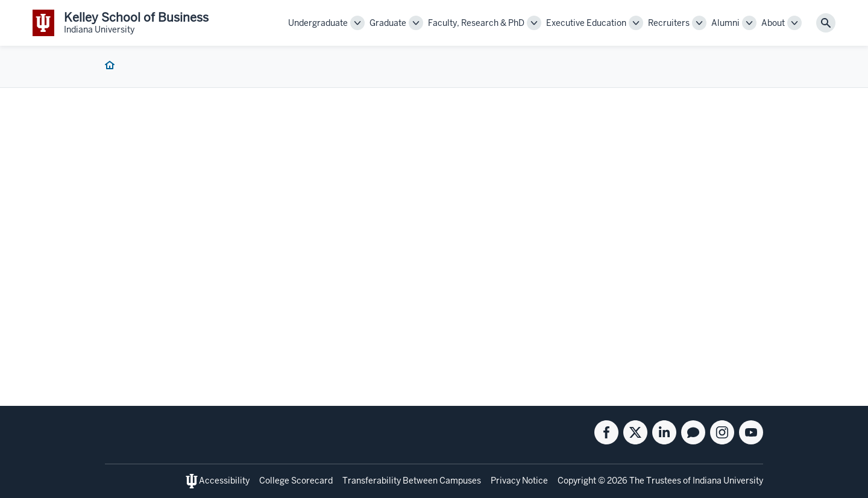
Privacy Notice (519, 481)
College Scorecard (296, 481)
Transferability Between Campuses (412, 481)
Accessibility (224, 481)
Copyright (577, 481)
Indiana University (728, 481)
